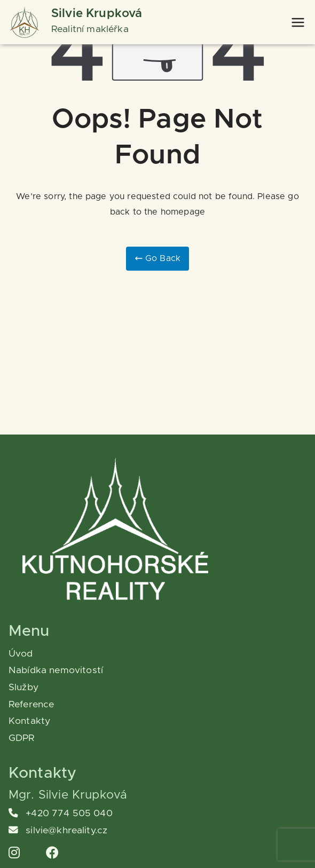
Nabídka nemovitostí (56, 670)
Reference (31, 705)
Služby (23, 688)
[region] (139, 784)
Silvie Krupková (97, 14)
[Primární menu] (298, 22)
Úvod (21, 654)
